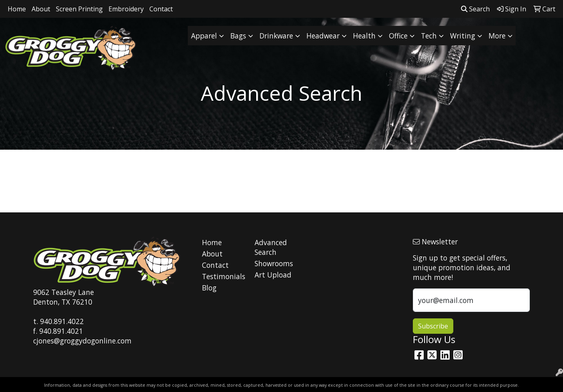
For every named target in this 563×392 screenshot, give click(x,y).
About (41, 9)
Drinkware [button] (276, 36)
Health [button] (364, 36)
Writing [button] (463, 36)
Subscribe (433, 326)
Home (17, 9)
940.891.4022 (62, 321)
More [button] (497, 36)
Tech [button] (429, 36)
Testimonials (223, 276)
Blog (209, 288)
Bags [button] (238, 36)
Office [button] (398, 36)
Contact (161, 9)
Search (475, 9)
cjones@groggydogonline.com (82, 341)
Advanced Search (271, 247)
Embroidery (126, 9)
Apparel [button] (204, 36)
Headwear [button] (323, 36)
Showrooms (274, 263)
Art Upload (273, 275)
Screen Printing (79, 9)
